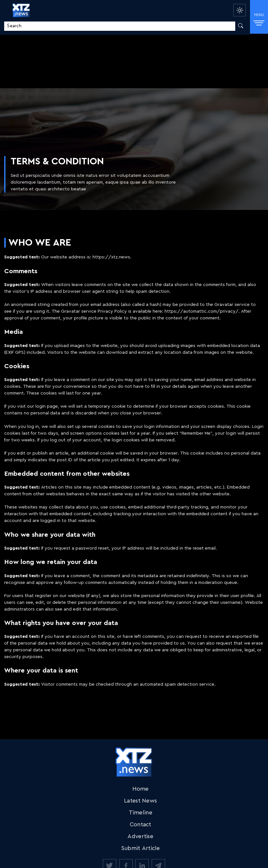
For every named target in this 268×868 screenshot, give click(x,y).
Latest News (140, 801)
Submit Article (141, 848)
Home (141, 789)
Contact (141, 825)
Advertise (140, 836)
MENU (259, 19)
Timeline (141, 813)
